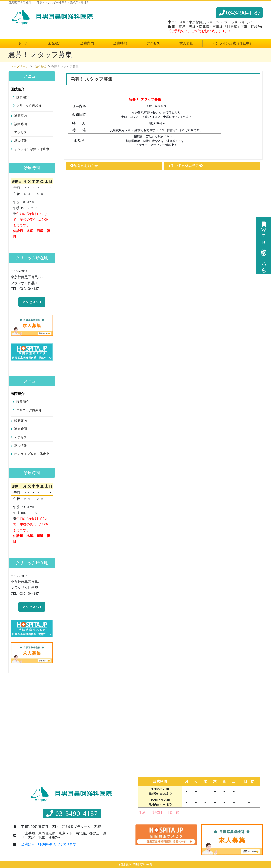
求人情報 (186, 43)
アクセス (153, 43)
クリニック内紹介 (29, 105)
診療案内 (87, 43)
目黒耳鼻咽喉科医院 (137, 865)
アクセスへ (32, 302)
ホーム (23, 43)
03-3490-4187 (239, 13)
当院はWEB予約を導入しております (49, 844)
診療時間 (120, 43)
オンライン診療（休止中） (233, 43)
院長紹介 (23, 97)
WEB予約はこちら (264, 246)
